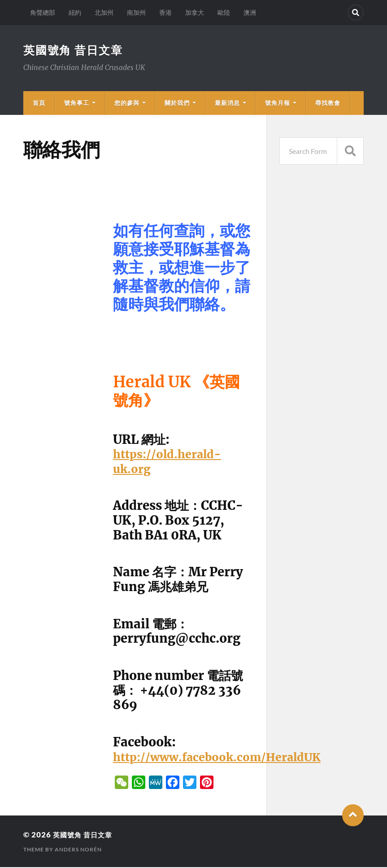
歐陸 (224, 12)
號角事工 (77, 104)
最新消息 (227, 104)
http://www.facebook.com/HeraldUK (226, 758)
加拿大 (195, 12)
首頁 (39, 104)
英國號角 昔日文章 (75, 50)
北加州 (104, 12)
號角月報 (278, 104)
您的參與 (127, 104)
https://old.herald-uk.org (171, 462)
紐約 (75, 12)
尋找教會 (328, 104)
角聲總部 (43, 12)
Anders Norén (78, 850)
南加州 (136, 12)
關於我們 (177, 104)
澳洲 (250, 12)
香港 (165, 12)
